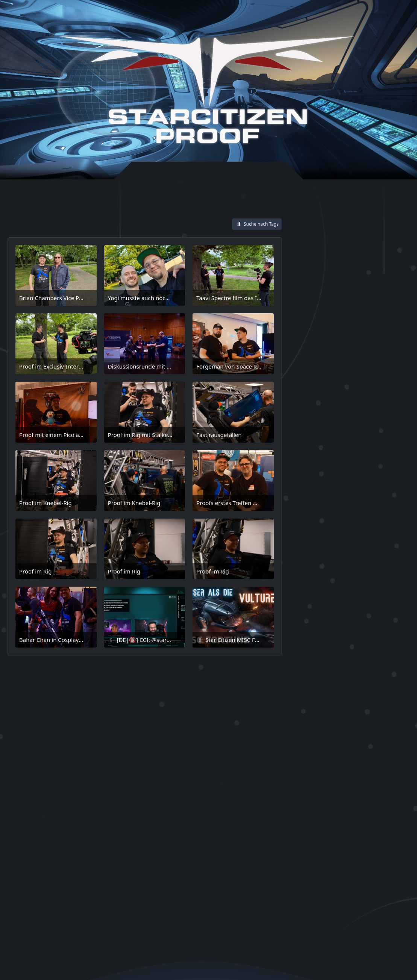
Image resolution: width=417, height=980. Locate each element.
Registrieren (342, 16)
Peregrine (311, 574)
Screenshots (342, 608)
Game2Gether (374, 472)
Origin (376, 549)
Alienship (381, 347)
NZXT (356, 550)
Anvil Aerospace (317, 358)
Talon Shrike (312, 748)
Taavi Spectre (329, 733)
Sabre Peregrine (358, 596)
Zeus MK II (380, 771)
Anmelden (301, 16)
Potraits (361, 573)
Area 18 (378, 358)
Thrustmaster (379, 748)
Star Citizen (325, 647)
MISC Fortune (384, 537)
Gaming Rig (314, 483)
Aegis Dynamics (340, 347)
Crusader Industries (328, 416)
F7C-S (361, 460)
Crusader (356, 405)
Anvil (400, 347)
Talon (370, 735)
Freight (328, 472)
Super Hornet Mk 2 (327, 707)
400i (304, 347)
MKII (324, 550)
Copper (306, 405)
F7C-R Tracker (334, 448)
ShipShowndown (368, 621)
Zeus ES (347, 771)
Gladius (360, 483)
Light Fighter (365, 515)
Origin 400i (313, 562)
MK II (306, 549)
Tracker (346, 759)
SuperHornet (315, 673)
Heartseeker (367, 494)
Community (336, 381)
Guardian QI (312, 494)
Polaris (336, 574)
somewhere (336, 633)
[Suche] (377, 16)
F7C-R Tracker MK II (325, 460)
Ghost (339, 483)
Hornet (343, 504)
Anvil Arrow (352, 358)
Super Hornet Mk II (327, 719)
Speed (365, 633)
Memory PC (367, 527)
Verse (368, 759)
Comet (306, 382)
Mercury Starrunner (321, 538)
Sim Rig (306, 633)
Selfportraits (319, 621)
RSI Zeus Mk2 (362, 586)
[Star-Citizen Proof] (207, 90)
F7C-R (305, 448)
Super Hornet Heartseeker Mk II (348, 696)
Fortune (307, 472)
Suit (390, 662)
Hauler (338, 494)
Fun (346, 471)
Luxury (339, 527)
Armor (308, 369)
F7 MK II (309, 437)
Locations (312, 527)
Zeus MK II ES (318, 783)
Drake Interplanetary (327, 427)
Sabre (394, 586)
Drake (370, 416)
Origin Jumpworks (359, 561)
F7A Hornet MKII (383, 438)
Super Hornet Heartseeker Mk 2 (347, 684)
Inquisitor (369, 504)
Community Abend (330, 394)
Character (379, 369)
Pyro (303, 586)
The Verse (345, 748)
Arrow (329, 370)
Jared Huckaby (320, 515)
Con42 (376, 394)
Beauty (350, 370)
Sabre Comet (315, 596)
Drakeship (372, 427)
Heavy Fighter (314, 504)
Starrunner (367, 663)
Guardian (387, 483)
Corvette (329, 405)
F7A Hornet (347, 438)
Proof (384, 574)
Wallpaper (315, 771)
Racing (329, 586)
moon (340, 550)
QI (315, 586)
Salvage (393, 596)
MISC (355, 537)
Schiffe (308, 608)
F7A (326, 438)
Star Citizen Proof (325, 662)
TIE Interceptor (315, 759)
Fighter (382, 459)
